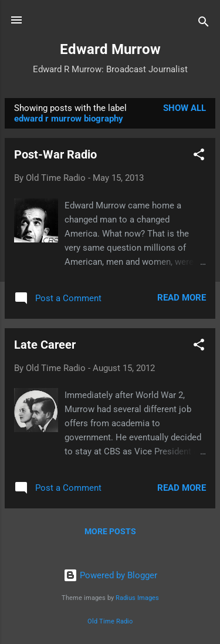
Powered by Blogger (110, 575)
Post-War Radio (55, 154)
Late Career (45, 345)
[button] (199, 156)
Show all (185, 108)
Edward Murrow (110, 49)
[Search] (204, 24)
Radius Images (137, 598)
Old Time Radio (110, 621)
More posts (110, 531)
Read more (182, 298)
